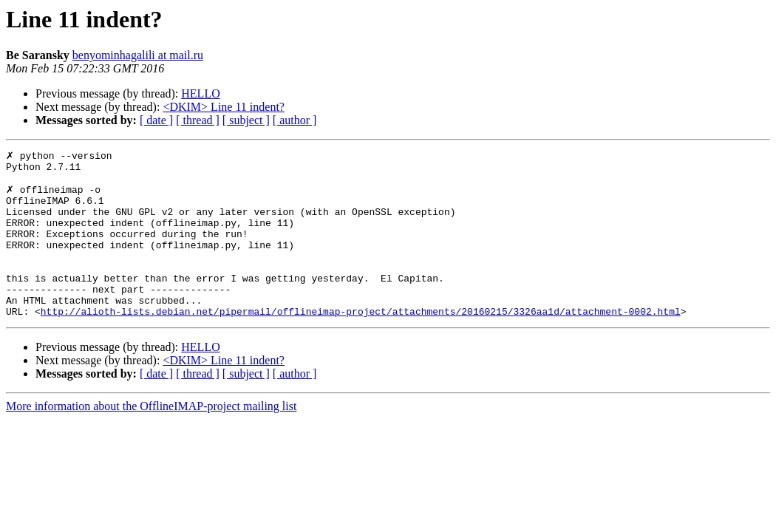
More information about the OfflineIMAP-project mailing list (151, 438)
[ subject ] (246, 120)
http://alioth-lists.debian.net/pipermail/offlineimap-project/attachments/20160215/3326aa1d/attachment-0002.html (361, 343)
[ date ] (156, 120)
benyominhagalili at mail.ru (138, 55)
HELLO (200, 93)
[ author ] (295, 120)
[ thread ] (198, 120)
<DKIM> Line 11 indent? (224, 107)
